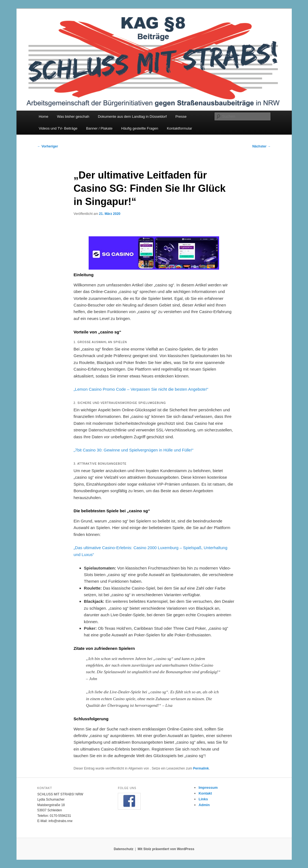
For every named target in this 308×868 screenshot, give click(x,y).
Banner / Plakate (99, 128)
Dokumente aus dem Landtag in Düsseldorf (132, 117)
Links (203, 799)
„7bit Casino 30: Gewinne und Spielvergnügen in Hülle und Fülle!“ (133, 450)
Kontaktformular (179, 128)
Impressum (208, 788)
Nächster (262, 146)
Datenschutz (123, 849)
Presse (181, 117)
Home (44, 117)
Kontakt (205, 793)
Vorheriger (48, 146)
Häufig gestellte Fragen (140, 128)
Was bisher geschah (73, 117)
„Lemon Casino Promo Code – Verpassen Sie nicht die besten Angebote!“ (141, 389)
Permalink (201, 768)
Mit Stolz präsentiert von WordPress (166, 849)
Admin (204, 805)
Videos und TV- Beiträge (58, 128)
